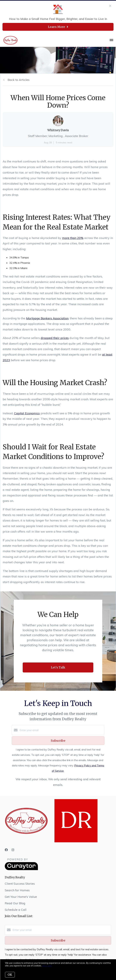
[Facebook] (6, 850)
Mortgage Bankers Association (47, 318)
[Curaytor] (21, 869)
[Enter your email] (61, 730)
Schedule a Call (16, 910)
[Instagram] (13, 850)
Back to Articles (19, 80)
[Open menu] (111, 40)
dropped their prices (55, 338)
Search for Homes (17, 890)
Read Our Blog (15, 903)
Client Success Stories (20, 884)
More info (47, 966)
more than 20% (73, 238)
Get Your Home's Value (21, 897)
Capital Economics (27, 413)
